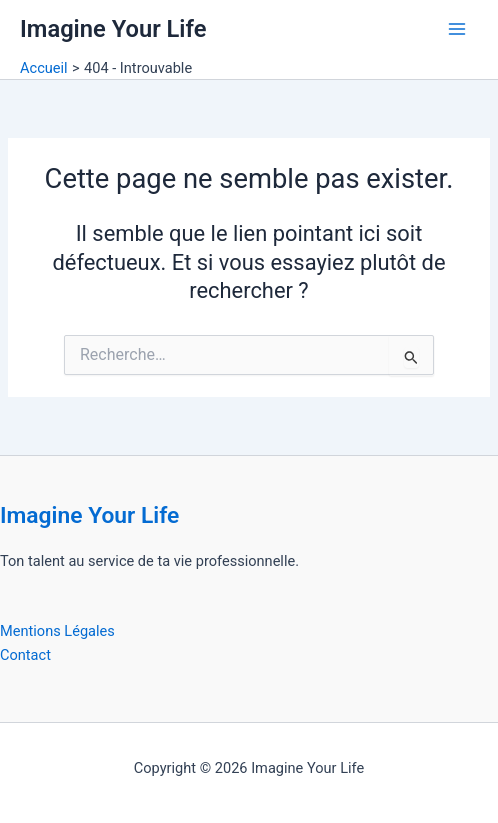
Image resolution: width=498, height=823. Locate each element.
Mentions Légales (57, 631)
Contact (25, 655)
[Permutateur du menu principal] (457, 29)
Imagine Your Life (113, 29)
